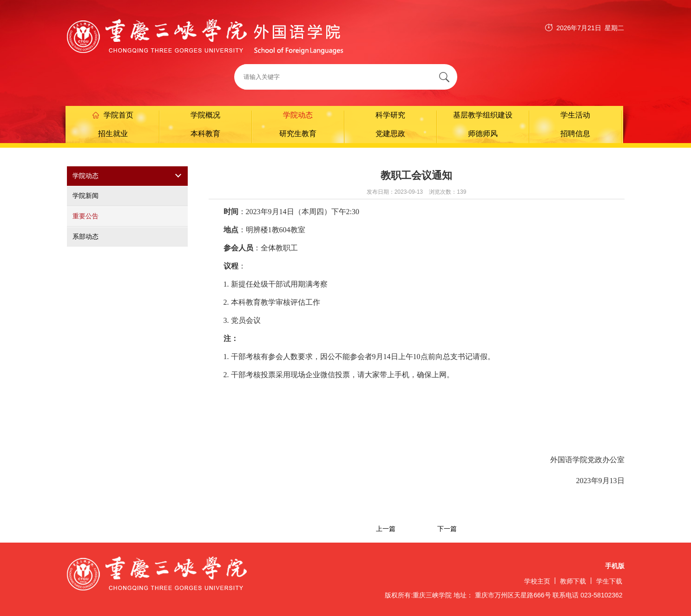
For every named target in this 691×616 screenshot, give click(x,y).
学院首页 (113, 115)
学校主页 (537, 581)
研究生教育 (298, 134)
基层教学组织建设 (483, 115)
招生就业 (113, 134)
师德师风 (483, 134)
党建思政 (390, 134)
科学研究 (390, 115)
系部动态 (86, 236)
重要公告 (86, 216)
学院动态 (298, 115)
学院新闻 (86, 196)
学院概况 (205, 115)
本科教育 (205, 134)
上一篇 (386, 529)
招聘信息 (575, 134)
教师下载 (573, 581)
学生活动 (575, 115)
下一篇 (447, 529)
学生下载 (609, 581)
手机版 (615, 566)
